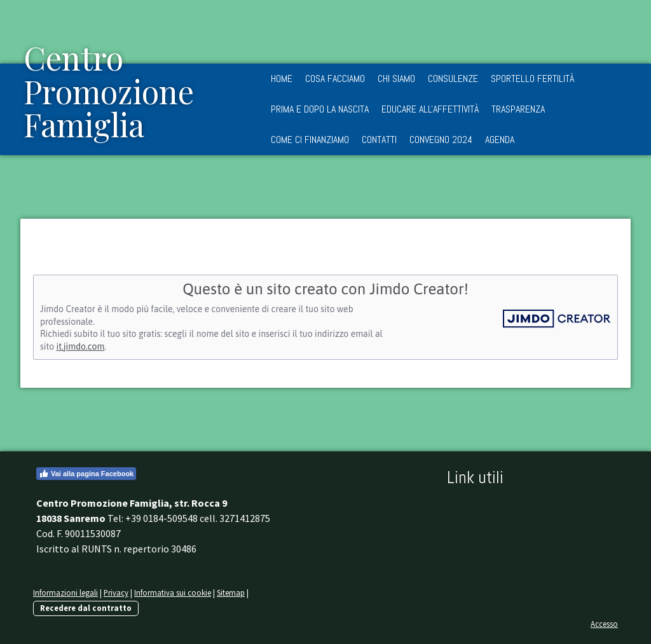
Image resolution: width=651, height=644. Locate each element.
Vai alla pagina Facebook (86, 474)
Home (282, 79)
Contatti (379, 140)
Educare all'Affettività (430, 109)
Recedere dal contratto (86, 608)
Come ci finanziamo (310, 140)
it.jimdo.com (80, 346)
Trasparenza (518, 109)
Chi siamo (396, 79)
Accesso (604, 624)
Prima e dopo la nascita (320, 109)
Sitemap (231, 593)
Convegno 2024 (441, 140)
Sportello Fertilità (532, 79)
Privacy (116, 593)
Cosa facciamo (335, 79)
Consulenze (453, 79)
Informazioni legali (65, 593)
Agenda (500, 140)
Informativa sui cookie (173, 593)
